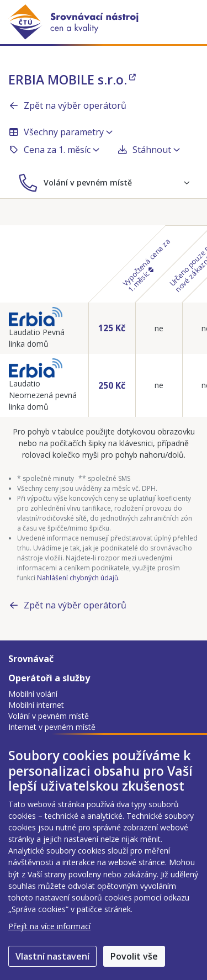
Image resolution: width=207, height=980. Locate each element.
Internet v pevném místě (52, 727)
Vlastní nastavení (52, 956)
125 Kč (112, 328)
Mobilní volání (33, 694)
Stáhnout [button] (148, 150)
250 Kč (112, 385)
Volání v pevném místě (49, 716)
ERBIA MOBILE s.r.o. (72, 80)
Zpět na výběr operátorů (67, 105)
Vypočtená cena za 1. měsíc (147, 265)
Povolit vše (134, 956)
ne (159, 328)
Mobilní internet (36, 705)
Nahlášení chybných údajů (78, 578)
